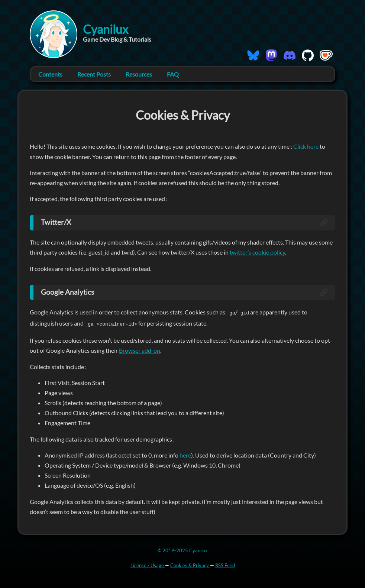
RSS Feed (225, 565)
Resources (139, 74)
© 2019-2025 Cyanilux (183, 550)
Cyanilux (106, 29)
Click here (306, 146)
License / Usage (148, 565)
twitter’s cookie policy (257, 252)
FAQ (173, 74)
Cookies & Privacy (190, 565)
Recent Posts (94, 74)
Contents (50, 74)
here (185, 454)
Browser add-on (140, 350)
